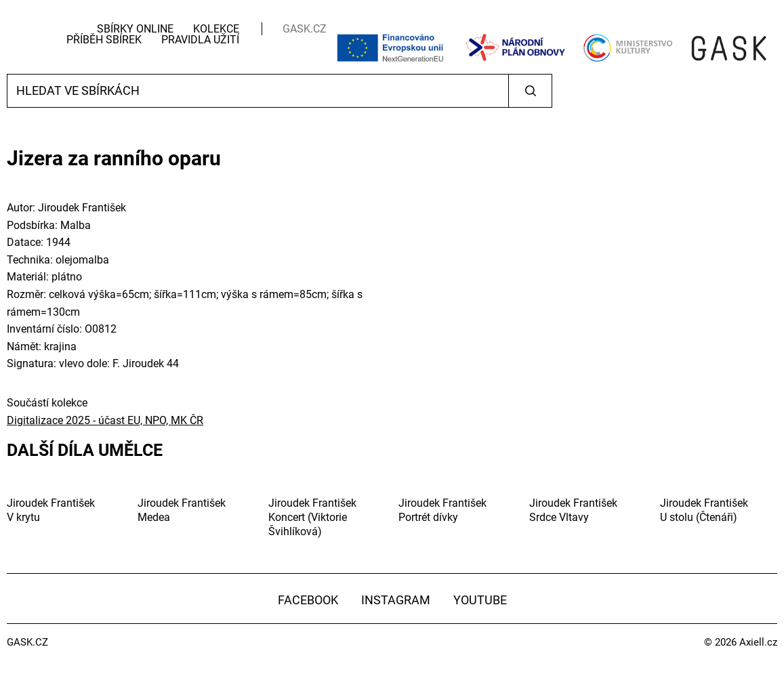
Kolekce (216, 29)
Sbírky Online (135, 29)
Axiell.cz (758, 642)
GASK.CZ (305, 29)
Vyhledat (530, 91)
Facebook (308, 600)
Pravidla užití (200, 40)
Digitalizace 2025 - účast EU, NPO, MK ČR (105, 420)
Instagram (396, 600)
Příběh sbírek (104, 40)
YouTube (480, 600)
